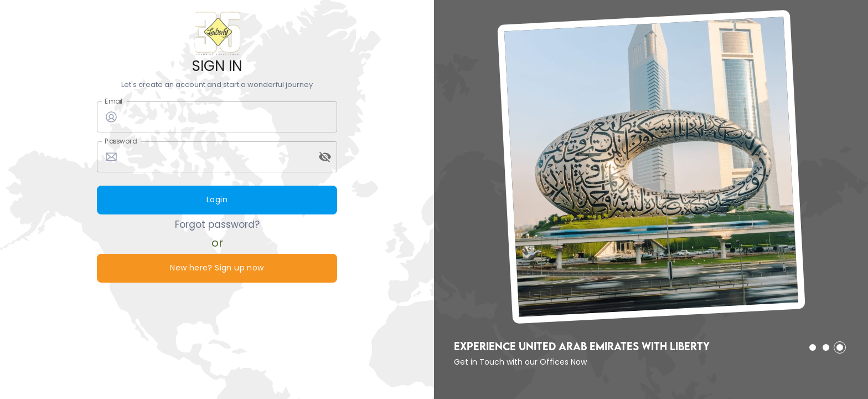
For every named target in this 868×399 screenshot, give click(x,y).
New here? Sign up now (217, 268)
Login (217, 200)
